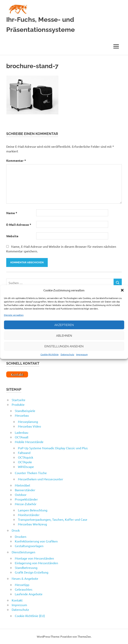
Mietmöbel (22, 485)
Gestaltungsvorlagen (29, 546)
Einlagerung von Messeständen (36, 563)
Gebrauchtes (24, 589)
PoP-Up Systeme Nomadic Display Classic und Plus (53, 448)
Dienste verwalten (14, 315)
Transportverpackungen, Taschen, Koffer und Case (53, 519)
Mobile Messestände (29, 442)
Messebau (22, 415)
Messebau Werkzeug (32, 524)
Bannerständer (25, 490)
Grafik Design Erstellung (32, 572)
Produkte (18, 404)
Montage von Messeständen (34, 558)
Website (12, 236)
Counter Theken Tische (31, 473)
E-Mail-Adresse (19, 225)
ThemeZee (84, 636)
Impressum (82, 354)
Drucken (21, 536)
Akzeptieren (64, 325)
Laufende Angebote (29, 594)
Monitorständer (29, 515)
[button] (122, 290)
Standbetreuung (26, 568)
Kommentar (16, 160)
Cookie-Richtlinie (50, 354)
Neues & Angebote (25, 578)
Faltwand (24, 453)
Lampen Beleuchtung (33, 510)
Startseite (19, 400)
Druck (16, 530)
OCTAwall (22, 437)
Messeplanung (28, 422)
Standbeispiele (25, 411)
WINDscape (26, 467)
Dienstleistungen (23, 552)
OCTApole (25, 462)
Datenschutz (67, 354)
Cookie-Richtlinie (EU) (30, 616)
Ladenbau (22, 432)
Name (12, 213)
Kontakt (17, 600)
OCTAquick (26, 457)
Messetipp (22, 585)
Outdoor (21, 495)
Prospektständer (26, 499)
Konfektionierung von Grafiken (36, 541)
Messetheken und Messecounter (41, 479)
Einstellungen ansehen (64, 346)
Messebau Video (29, 426)
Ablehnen (64, 335)
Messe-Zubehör (26, 504)
